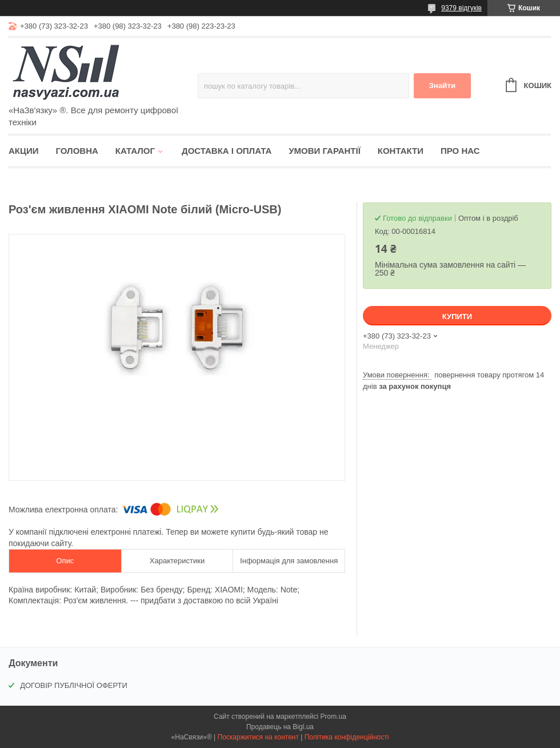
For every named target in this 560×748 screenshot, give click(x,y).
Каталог (135, 151)
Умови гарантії (325, 151)
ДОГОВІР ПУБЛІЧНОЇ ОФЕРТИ (74, 685)
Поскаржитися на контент (258, 737)
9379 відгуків (461, 8)
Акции (24, 151)
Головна (77, 151)
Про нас (460, 151)
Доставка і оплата (227, 151)
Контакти (401, 151)
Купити (457, 317)
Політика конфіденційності (347, 737)
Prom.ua (333, 717)
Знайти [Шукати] (442, 85)
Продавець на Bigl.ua (280, 727)
